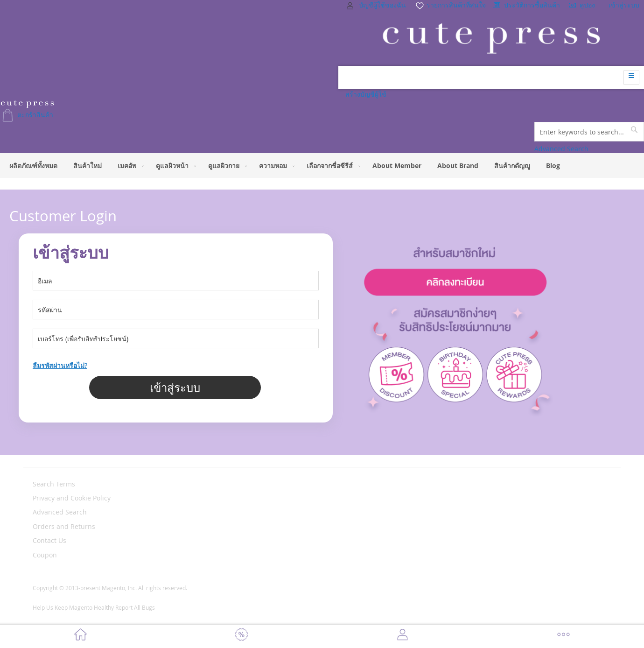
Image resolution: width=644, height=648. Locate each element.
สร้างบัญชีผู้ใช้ (366, 94)
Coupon (45, 555)
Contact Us (49, 540)
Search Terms (54, 484)
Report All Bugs (135, 607)
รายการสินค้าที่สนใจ (450, 5)
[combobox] (589, 132)
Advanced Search (561, 149)
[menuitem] (33, 166)
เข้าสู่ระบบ (624, 5)
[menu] (322, 166)
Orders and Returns (64, 526)
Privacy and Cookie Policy (72, 498)
